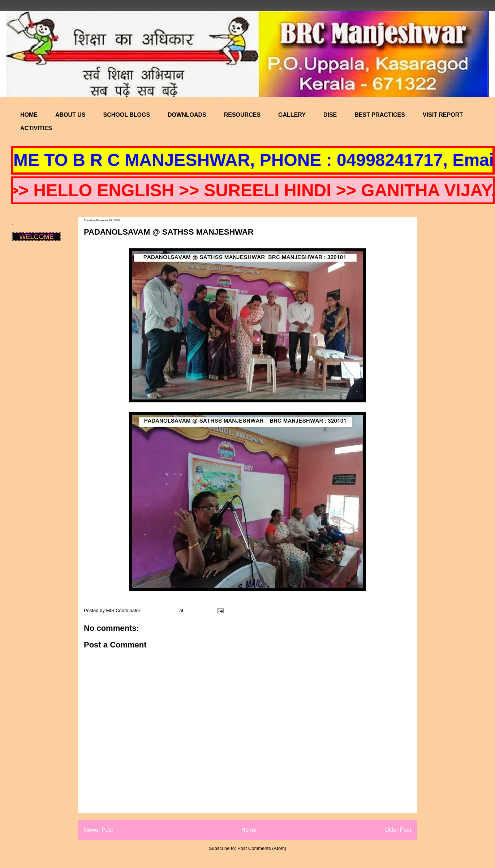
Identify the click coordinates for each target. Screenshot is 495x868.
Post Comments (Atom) (262, 848)
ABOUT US (70, 115)
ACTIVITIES (36, 128)
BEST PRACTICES (380, 115)
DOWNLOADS (187, 115)
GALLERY (292, 115)
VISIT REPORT (443, 115)
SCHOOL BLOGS (127, 115)
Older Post (398, 830)
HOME (29, 115)
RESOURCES (242, 115)
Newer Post (98, 830)
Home (249, 830)
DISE (330, 115)
